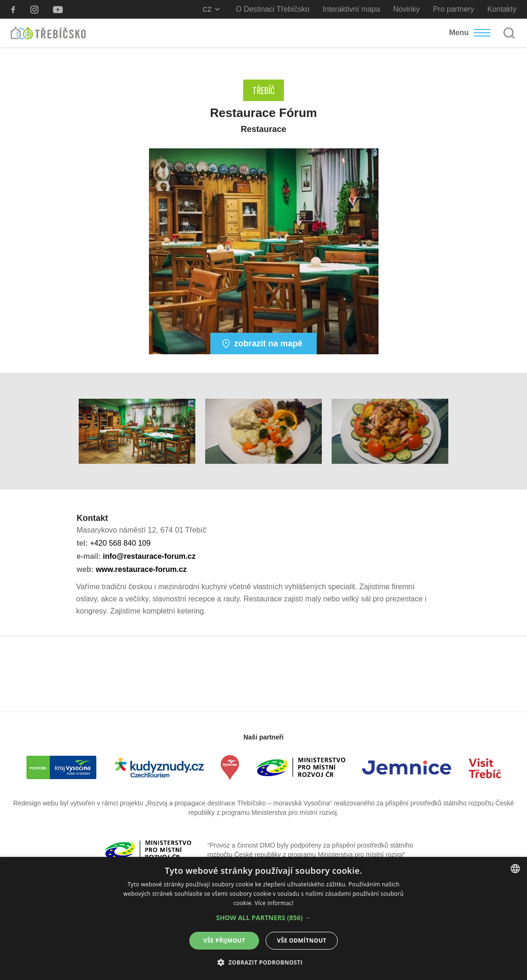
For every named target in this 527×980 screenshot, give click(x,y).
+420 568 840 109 (120, 543)
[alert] (263, 918)
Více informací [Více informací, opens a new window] (274, 903)
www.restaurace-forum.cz (141, 569)
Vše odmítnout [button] (301, 940)
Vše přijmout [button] (224, 940)
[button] (263, 918)
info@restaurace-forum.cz (149, 556)
